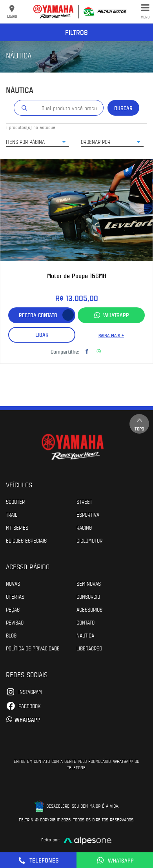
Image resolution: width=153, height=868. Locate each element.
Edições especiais (26, 540)
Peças (13, 609)
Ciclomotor (89, 540)
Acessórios (89, 609)
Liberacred (89, 648)
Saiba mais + (111, 335)
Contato (86, 622)
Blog (11, 635)
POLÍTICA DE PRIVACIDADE (33, 648)
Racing (84, 527)
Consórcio (88, 596)
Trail (12, 514)
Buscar (123, 108)
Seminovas (89, 583)
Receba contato (38, 315)
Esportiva (88, 514)
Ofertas (15, 596)
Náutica (85, 635)
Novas (13, 583)
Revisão (15, 622)
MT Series (17, 527)
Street (84, 501)
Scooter (15, 501)
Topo (139, 424)
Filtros (76, 32)
